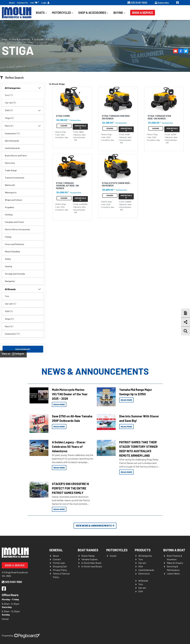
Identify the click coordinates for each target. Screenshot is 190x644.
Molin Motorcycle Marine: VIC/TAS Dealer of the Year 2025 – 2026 (70, 394)
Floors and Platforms (14, 244)
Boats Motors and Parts (16, 156)
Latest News (173, 573)
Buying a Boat (174, 550)
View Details (80, 127)
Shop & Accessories (92, 13)
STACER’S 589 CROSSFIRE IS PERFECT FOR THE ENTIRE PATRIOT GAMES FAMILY (71, 488)
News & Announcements (95, 371)
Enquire (64, 126)
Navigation (10, 281)
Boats (40, 13)
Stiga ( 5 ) (9, 118)
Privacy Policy (60, 570)
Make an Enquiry (23, 349)
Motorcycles (61, 13)
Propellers (9, 207)
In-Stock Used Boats (92, 566)
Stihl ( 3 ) (23, 110)
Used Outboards (12, 148)
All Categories (23, 88)
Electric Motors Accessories (17, 229)
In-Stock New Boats (91, 563)
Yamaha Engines (90, 559)
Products (143, 550)
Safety (8, 259)
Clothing (9, 215)
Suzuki (113, 556)
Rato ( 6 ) (23, 126)
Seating (8, 266)
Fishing (8, 237)
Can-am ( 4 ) (10, 304)
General (56, 550)
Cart (35, 2)
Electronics (10, 163)
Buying (118, 13)
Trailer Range (11, 170)
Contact (57, 559)
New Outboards (12, 141)
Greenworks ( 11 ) (12, 133)
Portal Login (59, 563)
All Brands (39, 39)
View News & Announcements (95, 526)
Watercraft (10, 185)
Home (4, 39)
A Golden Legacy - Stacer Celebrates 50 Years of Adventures (69, 447)
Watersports (11, 192)
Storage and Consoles (15, 274)
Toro (7, 296)
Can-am (142, 563)
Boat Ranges (88, 550)
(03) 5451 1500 (138, 3)
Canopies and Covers (14, 222)
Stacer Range (88, 556)
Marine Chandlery (12, 251)
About (12, 3)
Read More (59, 404)
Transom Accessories (15, 178)
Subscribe (162, 3)
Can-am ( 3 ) (10, 103)
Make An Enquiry (175, 563)
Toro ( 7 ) (9, 95)
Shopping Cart (60, 566)
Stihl (141, 566)
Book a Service (143, 13)
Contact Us (22, 3)
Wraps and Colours (14, 200)
